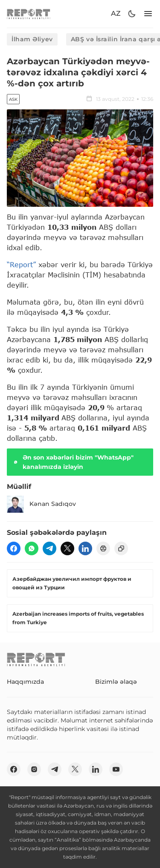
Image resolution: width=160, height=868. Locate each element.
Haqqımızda (25, 682)
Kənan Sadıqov (41, 504)
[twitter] (67, 548)
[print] (103, 548)
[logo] (29, 14)
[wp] (32, 548)
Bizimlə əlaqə (116, 682)
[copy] (121, 548)
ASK (13, 99)
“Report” (21, 264)
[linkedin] (85, 548)
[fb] (14, 548)
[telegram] (49, 548)
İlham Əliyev (32, 39)
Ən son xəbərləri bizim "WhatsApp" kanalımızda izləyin (73, 462)
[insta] (34, 769)
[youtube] (116, 769)
